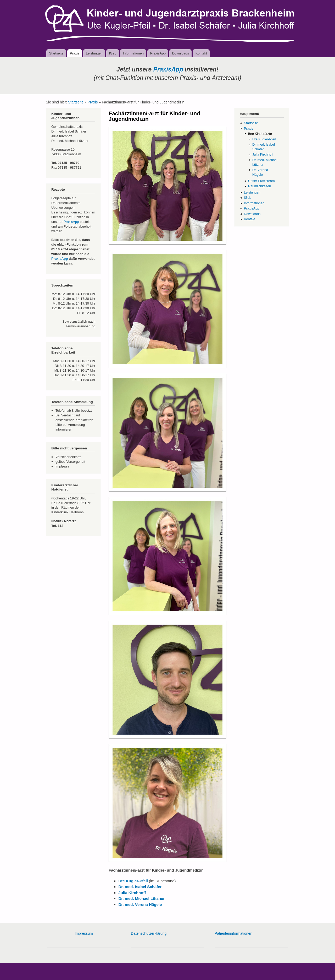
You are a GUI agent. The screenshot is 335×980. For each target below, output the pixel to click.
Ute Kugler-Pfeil (264, 139)
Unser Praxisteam (261, 181)
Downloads (181, 53)
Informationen (133, 53)
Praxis (75, 53)
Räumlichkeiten (259, 186)
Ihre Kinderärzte (260, 134)
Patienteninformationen (233, 933)
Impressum (84, 933)
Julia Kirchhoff (263, 154)
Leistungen (94, 53)
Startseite (56, 53)
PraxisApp (158, 53)
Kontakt (201, 53)
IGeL (113, 53)
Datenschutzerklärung (149, 933)
